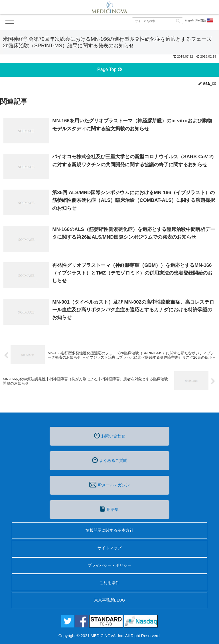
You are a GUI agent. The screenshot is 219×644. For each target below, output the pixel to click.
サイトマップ (109, 548)
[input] (157, 21)
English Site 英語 (199, 21)
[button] (178, 20)
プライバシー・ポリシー (109, 565)
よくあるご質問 (110, 460)
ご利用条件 (109, 583)
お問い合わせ (110, 436)
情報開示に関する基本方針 (109, 530)
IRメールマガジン (109, 485)
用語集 (109, 509)
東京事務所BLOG (110, 600)
